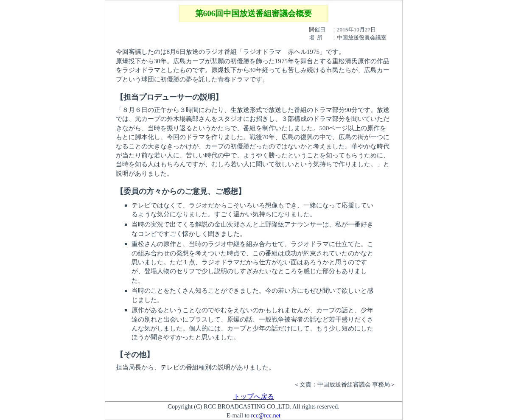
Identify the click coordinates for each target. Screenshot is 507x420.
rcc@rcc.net (266, 415)
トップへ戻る (254, 396)
